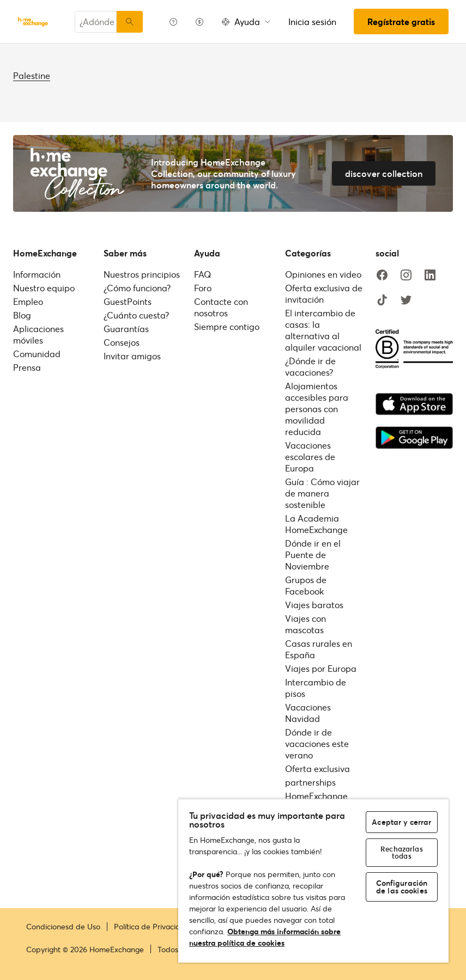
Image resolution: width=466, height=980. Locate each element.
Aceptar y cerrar (401, 822)
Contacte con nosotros (221, 307)
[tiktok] (382, 301)
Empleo (28, 301)
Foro (203, 288)
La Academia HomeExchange (316, 524)
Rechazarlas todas (401, 852)
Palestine (32, 75)
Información (37, 274)
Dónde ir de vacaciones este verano (317, 743)
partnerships (310, 782)
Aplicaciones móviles (38, 334)
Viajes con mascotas (305, 624)
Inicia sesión (312, 22)
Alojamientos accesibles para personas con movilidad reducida (317, 409)
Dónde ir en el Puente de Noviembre (313, 555)
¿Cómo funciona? (137, 288)
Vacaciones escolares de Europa (310, 457)
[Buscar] (130, 22)
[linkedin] (430, 275)
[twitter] (406, 301)
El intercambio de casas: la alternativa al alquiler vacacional (323, 330)
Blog (22, 315)
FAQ (202, 274)
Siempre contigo (227, 326)
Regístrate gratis (401, 22)
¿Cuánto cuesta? (136, 315)
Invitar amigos (132, 356)
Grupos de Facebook (306, 585)
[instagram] (406, 275)
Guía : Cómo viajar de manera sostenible (322, 493)
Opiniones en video (323, 274)
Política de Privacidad (152, 927)
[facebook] (382, 275)
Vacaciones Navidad (308, 713)
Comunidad (37, 354)
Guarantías (126, 329)
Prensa (27, 367)
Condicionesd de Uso (63, 927)
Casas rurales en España (319, 649)
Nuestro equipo (44, 288)
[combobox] (96, 22)
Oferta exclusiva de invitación (324, 293)
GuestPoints (128, 301)
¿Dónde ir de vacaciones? (310, 366)
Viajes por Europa (321, 668)
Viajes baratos (314, 605)
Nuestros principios (142, 274)
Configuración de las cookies (402, 887)
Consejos (122, 342)
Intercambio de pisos (316, 688)
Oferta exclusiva (317, 768)
